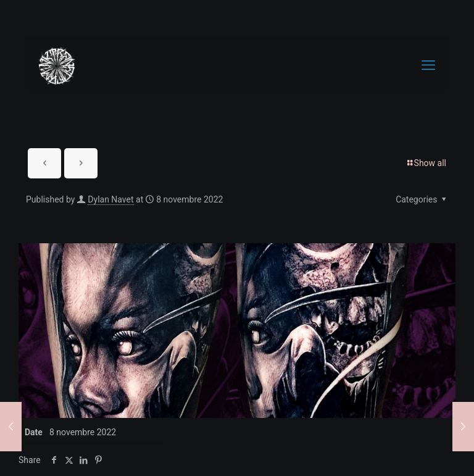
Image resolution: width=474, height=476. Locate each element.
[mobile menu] (428, 65)
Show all (426, 163)
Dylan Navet (110, 199)
